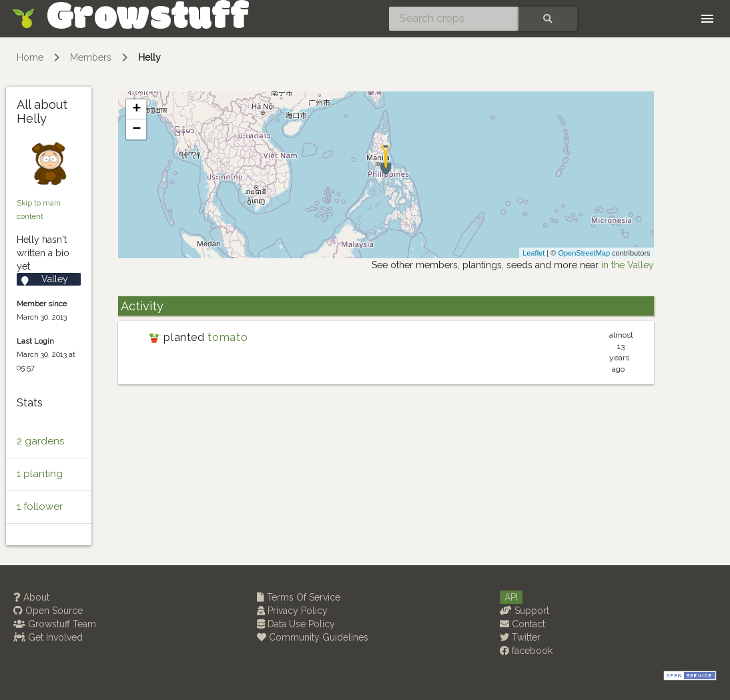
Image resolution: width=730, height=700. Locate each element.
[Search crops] (454, 19)
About (31, 597)
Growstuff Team (55, 624)
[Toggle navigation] (707, 19)
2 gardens (40, 441)
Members (91, 57)
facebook (526, 651)
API (511, 597)
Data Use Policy (296, 624)
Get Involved (48, 637)
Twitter (520, 637)
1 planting (40, 474)
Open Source (48, 611)
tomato (228, 337)
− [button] (136, 129)
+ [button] (136, 109)
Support (524, 611)
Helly (149, 57)
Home (30, 57)
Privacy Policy (292, 611)
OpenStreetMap (584, 253)
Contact (522, 624)
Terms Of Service (299, 597)
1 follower (40, 506)
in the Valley (628, 265)
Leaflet (533, 253)
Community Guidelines (313, 637)
